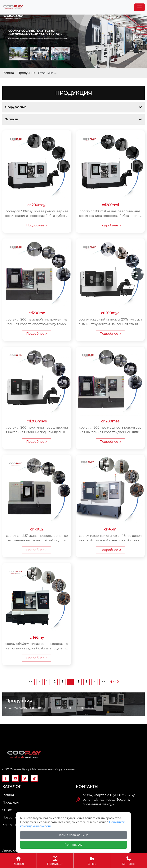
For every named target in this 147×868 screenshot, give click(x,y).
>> (103, 682)
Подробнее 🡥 (37, 225)
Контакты (129, 860)
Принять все (73, 845)
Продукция (26, 73)
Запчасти (12, 119)
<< (31, 682)
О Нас (92, 860)
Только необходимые (73, 835)
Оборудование (16, 107)
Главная (9, 73)
